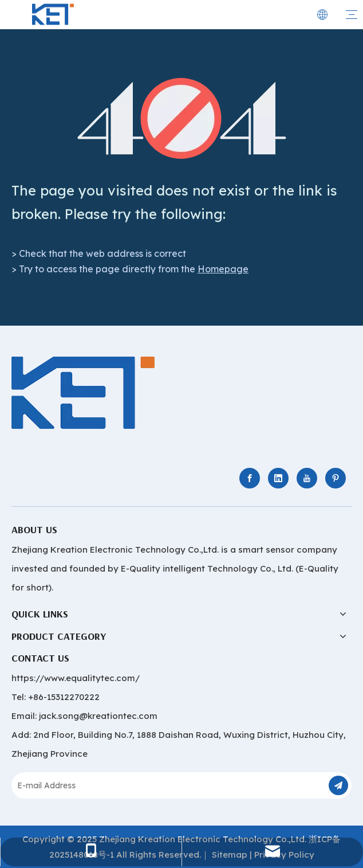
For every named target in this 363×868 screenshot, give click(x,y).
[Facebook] (250, 478)
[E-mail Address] (165, 785)
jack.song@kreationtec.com (98, 716)
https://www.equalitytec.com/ (76, 678)
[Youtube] (307, 478)
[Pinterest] (336, 478)
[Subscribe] (338, 785)
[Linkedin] (278, 478)
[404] (182, 118)
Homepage (223, 269)
